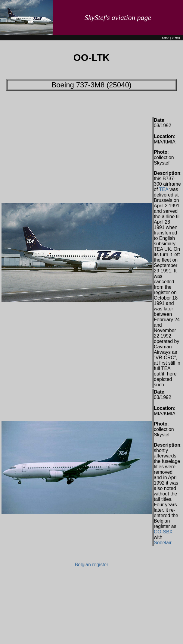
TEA (164, 189)
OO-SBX (163, 532)
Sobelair (163, 543)
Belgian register (91, 565)
